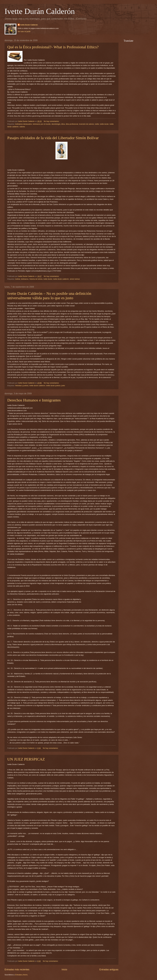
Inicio (64, 970)
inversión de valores (87, 124)
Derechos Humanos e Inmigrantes (34, 400)
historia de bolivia (36, 279)
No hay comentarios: (52, 121)
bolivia (18, 279)
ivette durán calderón (61, 279)
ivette (97, 124)
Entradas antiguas (109, 970)
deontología (56, 124)
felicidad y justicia (22, 386)
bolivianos (25, 279)
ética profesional (72, 124)
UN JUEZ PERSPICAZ (26, 759)
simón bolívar (75, 279)
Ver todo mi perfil (24, 31)
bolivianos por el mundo (42, 124)
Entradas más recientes (17, 970)
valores (22, 127)
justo (63, 386)
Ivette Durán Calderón (40, 11)
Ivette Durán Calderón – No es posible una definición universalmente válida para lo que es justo (49, 296)
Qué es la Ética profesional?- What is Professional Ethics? (53, 47)
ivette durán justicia (53, 386)
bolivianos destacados (24, 124)
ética (63, 124)
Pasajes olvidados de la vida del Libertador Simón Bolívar (53, 138)
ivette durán (104, 124)
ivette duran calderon (37, 386)
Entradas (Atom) (21, 975)
